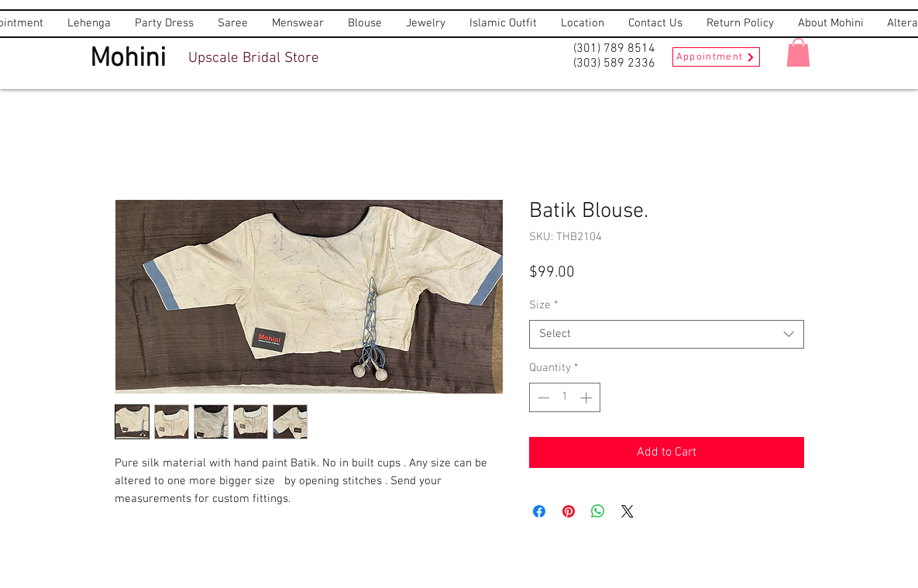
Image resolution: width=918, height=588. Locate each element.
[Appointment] (716, 57)
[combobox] (667, 335)
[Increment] (588, 398)
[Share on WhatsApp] (598, 511)
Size (543, 305)
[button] (798, 52)
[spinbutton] (564, 398)
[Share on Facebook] (539, 511)
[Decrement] (542, 398)
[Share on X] (627, 511)
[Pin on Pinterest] (569, 511)
